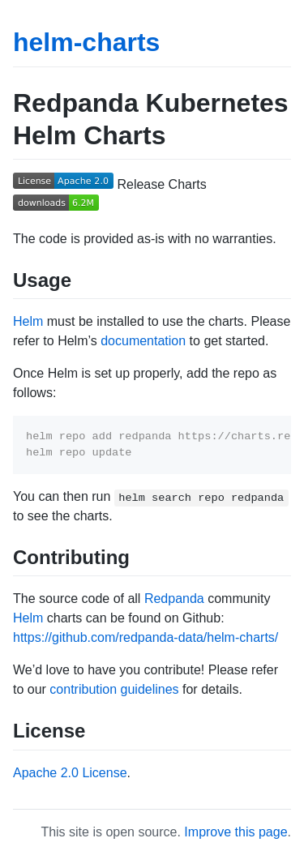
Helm (28, 321)
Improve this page (235, 832)
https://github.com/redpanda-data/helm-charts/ (146, 637)
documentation (143, 341)
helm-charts (86, 42)
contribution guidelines (114, 689)
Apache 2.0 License (70, 773)
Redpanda (174, 599)
